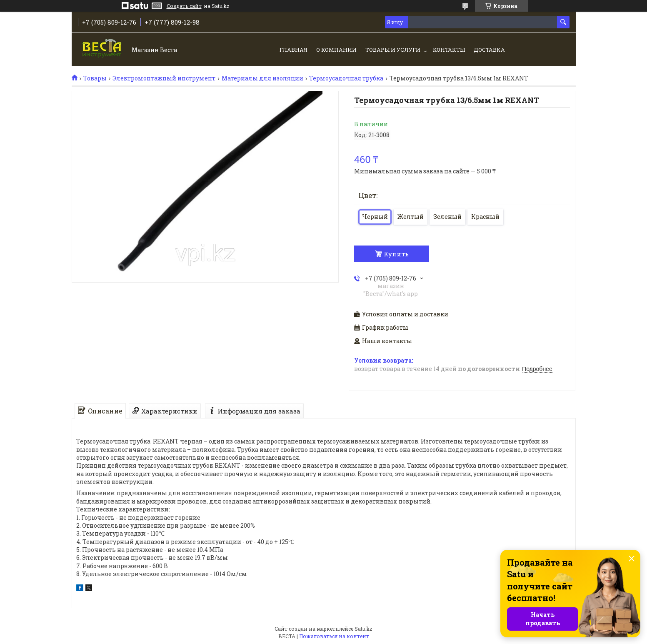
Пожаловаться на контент (334, 636)
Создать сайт (184, 6)
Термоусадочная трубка (346, 78)
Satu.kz (363, 629)
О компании (336, 50)
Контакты (449, 50)
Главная (294, 50)
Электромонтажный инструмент (164, 78)
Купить (396, 254)
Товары (95, 78)
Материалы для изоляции (262, 78)
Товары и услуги (393, 50)
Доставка (489, 50)
